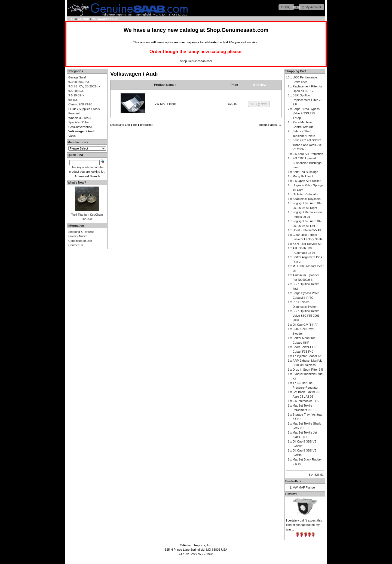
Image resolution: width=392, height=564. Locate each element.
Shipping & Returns (81, 232)
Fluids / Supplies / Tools (84, 109)
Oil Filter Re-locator (306, 194)
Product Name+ (165, 85)
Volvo (72, 136)
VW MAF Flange (166, 104)
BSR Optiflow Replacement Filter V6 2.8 (307, 100)
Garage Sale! (77, 77)
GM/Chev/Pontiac (80, 127)
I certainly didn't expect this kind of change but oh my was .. (304, 525)
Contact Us (76, 245)
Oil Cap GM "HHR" (305, 325)
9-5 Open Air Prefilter (307, 181)
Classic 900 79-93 (80, 104)
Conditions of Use (80, 241)
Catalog (83, 19)
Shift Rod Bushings (305, 172)
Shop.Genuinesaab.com (237, 30)
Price (234, 85)
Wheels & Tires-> (80, 118)
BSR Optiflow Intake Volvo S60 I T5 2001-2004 (307, 315)
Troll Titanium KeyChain (87, 215)
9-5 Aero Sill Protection (308, 154)
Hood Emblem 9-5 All (307, 230)
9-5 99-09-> (76, 95)
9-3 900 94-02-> (79, 82)
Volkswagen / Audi (105, 19)
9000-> (73, 100)
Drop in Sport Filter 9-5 (308, 370)
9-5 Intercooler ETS (306, 401)
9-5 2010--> (76, 91)
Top (72, 19)
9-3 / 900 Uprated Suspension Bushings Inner (307, 163)
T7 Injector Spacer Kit (307, 356)
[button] (286, 7)
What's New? (77, 182)
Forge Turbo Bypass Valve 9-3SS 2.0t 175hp (306, 113)
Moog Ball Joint (303, 176)
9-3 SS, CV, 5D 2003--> (84, 86)
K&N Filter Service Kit (307, 244)
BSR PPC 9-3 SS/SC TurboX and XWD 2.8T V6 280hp (308, 145)
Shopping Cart (296, 71)
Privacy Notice (78, 236)
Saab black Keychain (307, 199)
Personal (74, 113)
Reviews (291, 494)
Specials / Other (79, 122)
